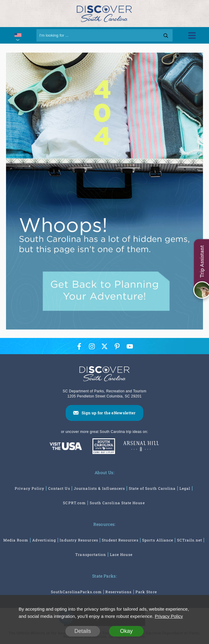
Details (83, 631)
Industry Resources (79, 540)
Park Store (146, 592)
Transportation (91, 554)
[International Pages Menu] (17, 35)
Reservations (119, 592)
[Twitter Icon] (104, 346)
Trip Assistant (202, 261)
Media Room (16, 540)
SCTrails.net (190, 540)
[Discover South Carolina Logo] (104, 13)
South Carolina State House (117, 503)
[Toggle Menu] (192, 35)
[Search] (105, 35)
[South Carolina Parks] (102, 447)
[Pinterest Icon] (117, 346)
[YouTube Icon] (130, 346)
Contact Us (59, 488)
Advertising (44, 540)
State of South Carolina (152, 488)
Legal (185, 488)
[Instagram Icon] (92, 346)
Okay (126, 631)
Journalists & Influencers (99, 488)
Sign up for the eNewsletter (109, 413)
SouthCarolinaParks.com (76, 592)
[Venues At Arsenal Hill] (141, 447)
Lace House (121, 554)
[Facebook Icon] (79, 346)
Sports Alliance (158, 540)
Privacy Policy (30, 488)
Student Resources (120, 540)
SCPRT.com (74, 503)
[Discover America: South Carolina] (66, 447)
